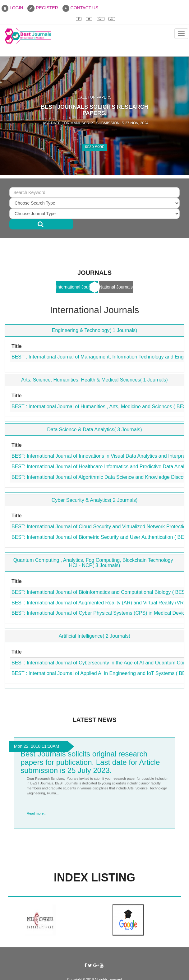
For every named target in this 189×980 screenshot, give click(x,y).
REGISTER (43, 8)
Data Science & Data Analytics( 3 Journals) (94, 430)
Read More (94, 147)
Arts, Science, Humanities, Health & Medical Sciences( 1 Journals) (94, 380)
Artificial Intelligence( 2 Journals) (94, 636)
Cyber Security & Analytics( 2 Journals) (95, 500)
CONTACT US (81, 8)
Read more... (37, 813)
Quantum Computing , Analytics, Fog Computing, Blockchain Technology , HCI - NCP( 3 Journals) (95, 563)
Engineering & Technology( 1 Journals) (95, 330)
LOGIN (12, 8)
